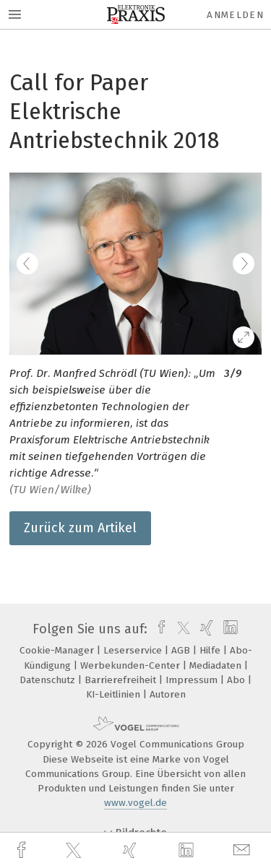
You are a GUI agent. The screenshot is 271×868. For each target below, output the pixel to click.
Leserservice (134, 650)
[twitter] (75, 851)
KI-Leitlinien (115, 694)
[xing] (132, 850)
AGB (182, 650)
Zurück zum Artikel (80, 528)
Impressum (193, 680)
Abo (237, 680)
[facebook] (23, 850)
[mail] (244, 850)
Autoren (168, 694)
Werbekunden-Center (132, 665)
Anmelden (235, 15)
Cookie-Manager (58, 650)
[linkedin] (188, 851)
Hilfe (211, 650)
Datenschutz (49, 680)
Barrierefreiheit (122, 680)
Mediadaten (217, 665)
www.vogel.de (135, 803)
